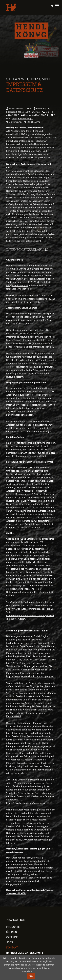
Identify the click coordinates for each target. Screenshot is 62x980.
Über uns (12, 932)
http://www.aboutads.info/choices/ (24, 609)
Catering (12, 937)
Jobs (10, 942)
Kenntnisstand (14, 716)
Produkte (13, 927)
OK (31, 976)
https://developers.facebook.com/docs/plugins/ (30, 676)
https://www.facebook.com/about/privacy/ (27, 803)
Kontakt (12, 948)
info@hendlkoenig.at (23, 119)
